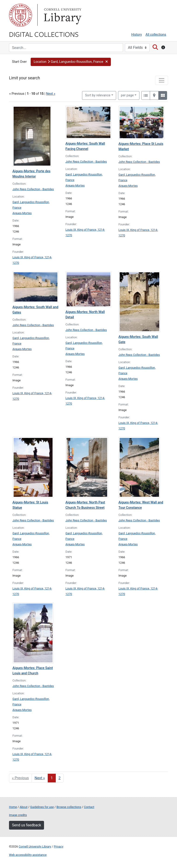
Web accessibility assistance (28, 855)
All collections (156, 35)
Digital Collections (44, 34)
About (24, 807)
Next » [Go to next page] (40, 778)
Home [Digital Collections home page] (13, 807)
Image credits (18, 815)
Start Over (19, 62)
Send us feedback (27, 825)
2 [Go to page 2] (60, 778)
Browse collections (69, 807)
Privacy (58, 846)
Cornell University (21, 15)
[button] (71, 62)
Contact (89, 807)
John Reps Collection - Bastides (33, 189)
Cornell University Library (35, 846)
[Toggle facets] (162, 80)
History (137, 35)
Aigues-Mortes (22, 213)
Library (62, 15)
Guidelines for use (42, 807)
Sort (98, 95)
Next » (51, 94)
